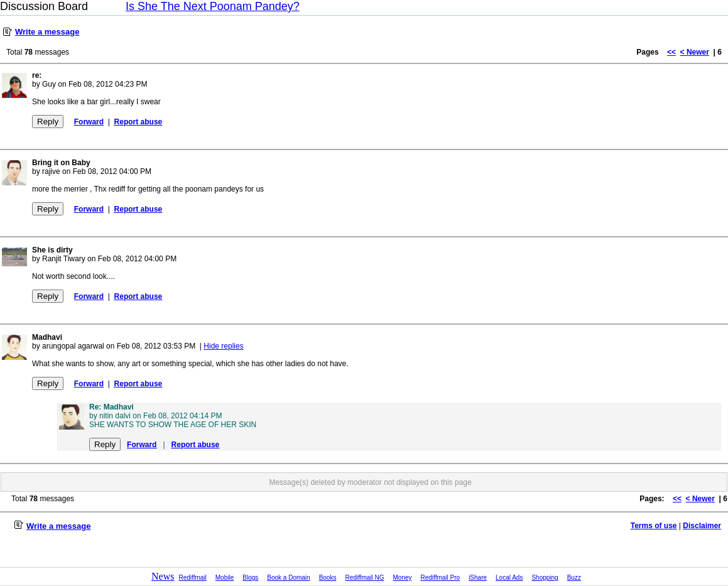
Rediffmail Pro (441, 578)
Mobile (225, 578)
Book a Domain (288, 578)
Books (328, 578)
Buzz (574, 578)
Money (403, 578)
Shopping (545, 578)
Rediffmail (193, 578)
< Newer (695, 52)
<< (671, 52)
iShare (478, 578)
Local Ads (509, 578)
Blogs (250, 578)
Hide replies (223, 346)
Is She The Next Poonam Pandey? (213, 6)
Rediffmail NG (364, 578)
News (163, 576)
